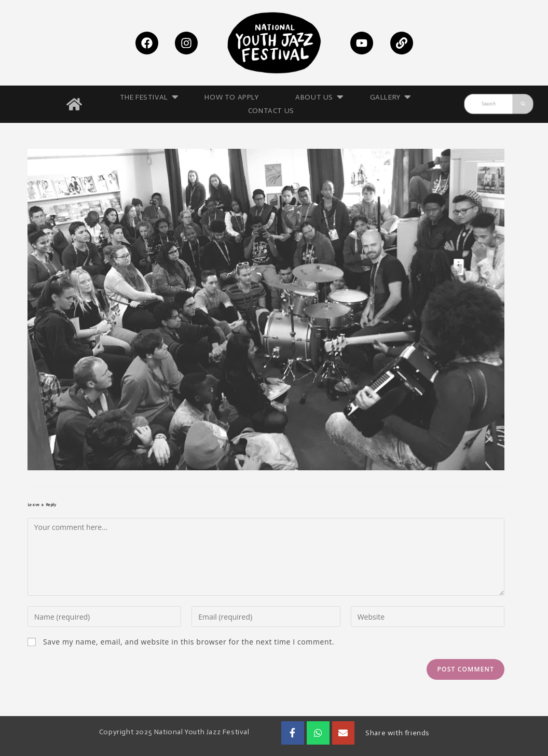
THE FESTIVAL (148, 97)
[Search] (488, 104)
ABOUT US (318, 97)
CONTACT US (271, 111)
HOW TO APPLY (232, 97)
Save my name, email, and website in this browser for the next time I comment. (189, 642)
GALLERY (389, 97)
